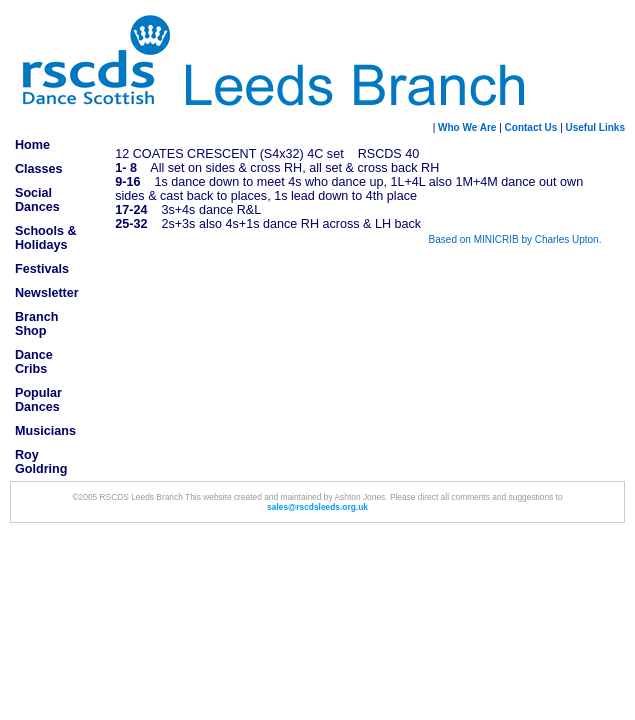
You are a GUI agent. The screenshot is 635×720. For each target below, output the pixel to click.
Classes (39, 169)
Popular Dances (38, 400)
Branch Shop (36, 324)
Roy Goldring (41, 462)
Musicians (45, 431)
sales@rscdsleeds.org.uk (317, 507)
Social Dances (37, 200)
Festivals (42, 269)
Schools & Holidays (46, 238)
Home (32, 145)
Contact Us (531, 127)
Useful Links (594, 127)
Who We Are (467, 127)
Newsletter (47, 293)
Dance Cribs (34, 362)
